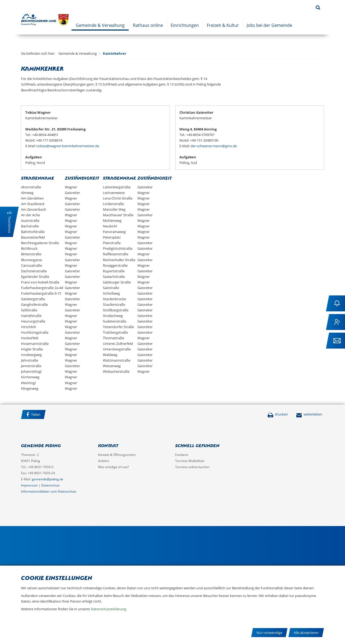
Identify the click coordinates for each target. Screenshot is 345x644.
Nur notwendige (269, 633)
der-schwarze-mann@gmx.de (214, 146)
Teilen (33, 415)
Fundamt (182, 455)
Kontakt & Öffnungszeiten (117, 455)
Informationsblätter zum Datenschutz (49, 491)
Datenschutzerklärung (108, 609)
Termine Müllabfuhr (190, 461)
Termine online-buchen (192, 467)
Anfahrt (104, 461)
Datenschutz (51, 485)
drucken (278, 414)
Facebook (55, 415)
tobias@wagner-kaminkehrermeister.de (68, 146)
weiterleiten (309, 414)
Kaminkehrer (115, 53)
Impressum (29, 485)
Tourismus (10, 225)
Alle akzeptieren (306, 633)
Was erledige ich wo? (113, 467)
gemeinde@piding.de (48, 479)
